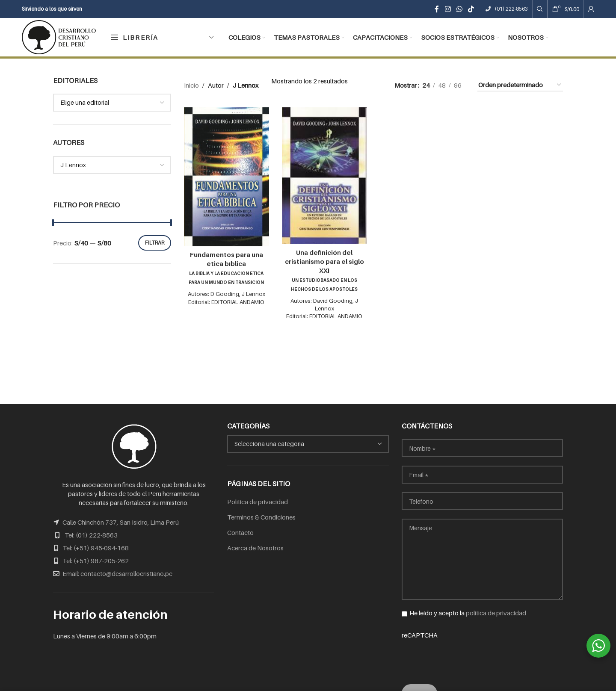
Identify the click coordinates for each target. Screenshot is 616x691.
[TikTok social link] (471, 9)
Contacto (240, 532)
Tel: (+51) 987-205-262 (96, 561)
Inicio (191, 85)
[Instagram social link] (448, 9)
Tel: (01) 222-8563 (91, 535)
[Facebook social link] (437, 9)
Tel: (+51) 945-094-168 (96, 548)
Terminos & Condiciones (261, 517)
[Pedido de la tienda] (520, 85)
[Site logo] (59, 36)
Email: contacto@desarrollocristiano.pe (117, 573)
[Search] (540, 9)
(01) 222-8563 (507, 9)
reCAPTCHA (482, 652)
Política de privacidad (258, 502)
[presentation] (467, 656)
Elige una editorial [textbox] (85, 102)
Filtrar (155, 243)
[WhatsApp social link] (459, 9)
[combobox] (112, 103)
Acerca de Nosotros (255, 548)
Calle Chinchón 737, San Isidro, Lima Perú (121, 522)
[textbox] (308, 444)
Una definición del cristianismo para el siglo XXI (324, 270)
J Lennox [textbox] (73, 165)
